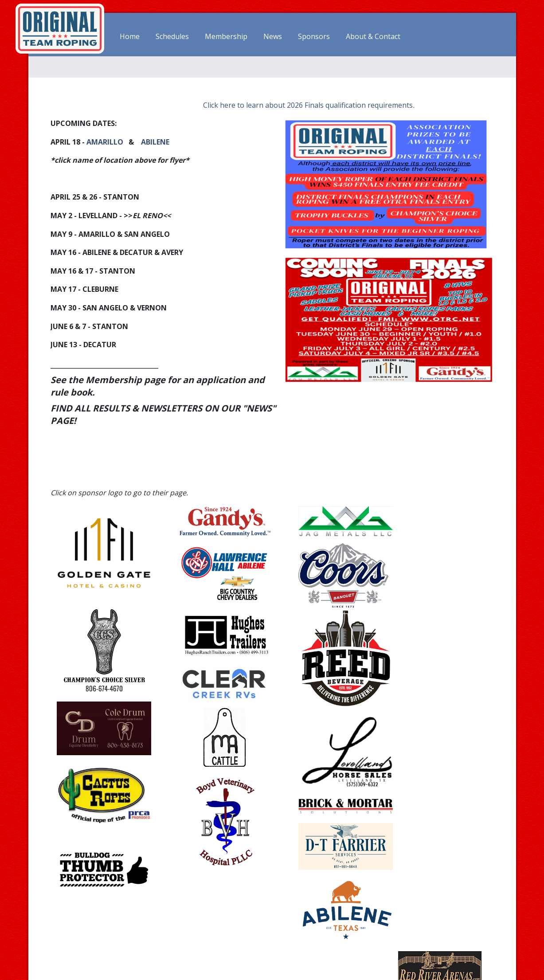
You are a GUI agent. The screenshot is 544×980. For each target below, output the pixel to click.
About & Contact (373, 37)
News (273, 37)
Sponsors (314, 37)
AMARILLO (105, 141)
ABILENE (155, 141)
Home (130, 37)
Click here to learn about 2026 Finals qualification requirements (307, 105)
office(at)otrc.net (449, 948)
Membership (226, 37)
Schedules (172, 37)
